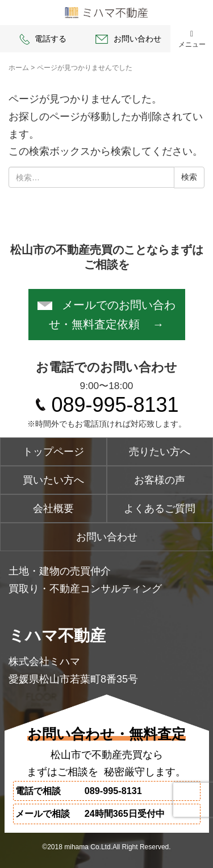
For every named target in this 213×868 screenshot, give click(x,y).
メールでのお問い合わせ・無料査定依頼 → (106, 315)
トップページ (53, 452)
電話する (42, 39)
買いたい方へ (53, 480)
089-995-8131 (115, 405)
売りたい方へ (160, 452)
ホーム (19, 68)
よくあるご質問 (160, 509)
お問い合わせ (128, 39)
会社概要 (53, 509)
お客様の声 (160, 480)
